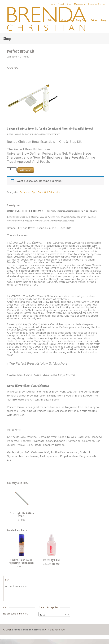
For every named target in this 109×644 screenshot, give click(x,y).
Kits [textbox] (53, 614)
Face (40, 192)
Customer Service (97, 4)
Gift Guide (49, 192)
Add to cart (26, 170)
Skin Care (52, 20)
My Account (80, 4)
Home (53, 4)
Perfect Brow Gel (21, 296)
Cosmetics (67, 20)
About (61, 4)
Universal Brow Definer (26, 242)
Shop (69, 4)
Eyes (34, 192)
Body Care (81, 20)
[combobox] (54, 614)
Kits (58, 192)
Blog (103, 20)
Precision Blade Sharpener (28, 324)
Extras (94, 20)
